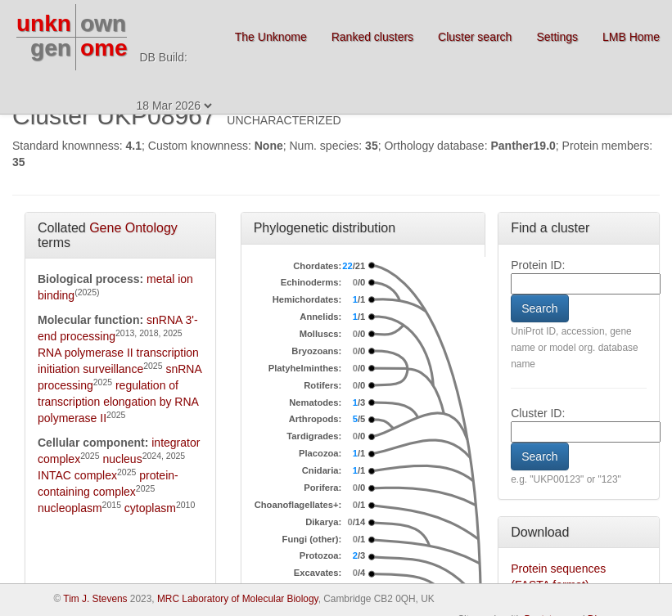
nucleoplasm (70, 508)
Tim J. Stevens (95, 599)
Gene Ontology (133, 228)
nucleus (122, 459)
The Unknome (271, 37)
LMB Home (631, 37)
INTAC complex (77, 475)
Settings (557, 37)
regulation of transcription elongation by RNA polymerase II (118, 402)
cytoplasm (150, 508)
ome (104, 48)
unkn (44, 23)
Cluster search (475, 37)
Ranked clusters (372, 37)
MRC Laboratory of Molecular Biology (238, 599)
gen (51, 48)
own (103, 23)
